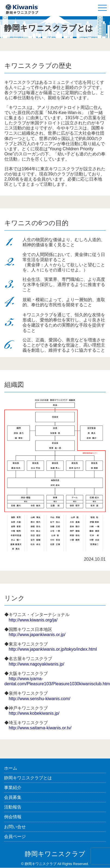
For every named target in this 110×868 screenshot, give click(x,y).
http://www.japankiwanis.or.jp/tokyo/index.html (53, 649)
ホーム (11, 768)
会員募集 (13, 797)
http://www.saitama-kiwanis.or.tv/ (40, 728)
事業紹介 (13, 788)
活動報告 (13, 807)
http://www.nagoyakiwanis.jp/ (37, 664)
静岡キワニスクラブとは (28, 778)
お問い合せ (15, 827)
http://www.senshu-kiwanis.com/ (40, 699)
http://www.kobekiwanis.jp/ (34, 713)
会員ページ (15, 837)
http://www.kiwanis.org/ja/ (33, 620)
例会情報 (13, 817)
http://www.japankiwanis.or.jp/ (37, 635)
